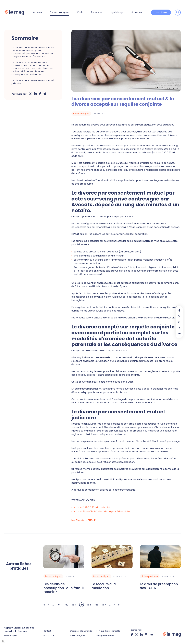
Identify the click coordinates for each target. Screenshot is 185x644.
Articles (37, 12)
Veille (80, 12)
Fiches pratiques (59, 12)
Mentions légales (78, 635)
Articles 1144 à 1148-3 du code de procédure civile (102, 511)
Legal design (116, 12)
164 (82, 605)
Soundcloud (179, 334)
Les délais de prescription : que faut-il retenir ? (64, 588)
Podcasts (96, 12)
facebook (179, 310)
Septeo (14, 635)
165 (89, 605)
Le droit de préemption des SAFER (159, 586)
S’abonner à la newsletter (81, 631)
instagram (179, 328)
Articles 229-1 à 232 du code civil (92, 507)
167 (104, 605)
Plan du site (49, 635)
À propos (137, 12)
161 (59, 605)
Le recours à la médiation (104, 586)
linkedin (179, 322)
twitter (179, 316)
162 (66, 605)
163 (74, 605)
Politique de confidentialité (108, 631)
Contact (47, 631)
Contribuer (161, 12)
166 (97, 605)
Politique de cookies (105, 635)
